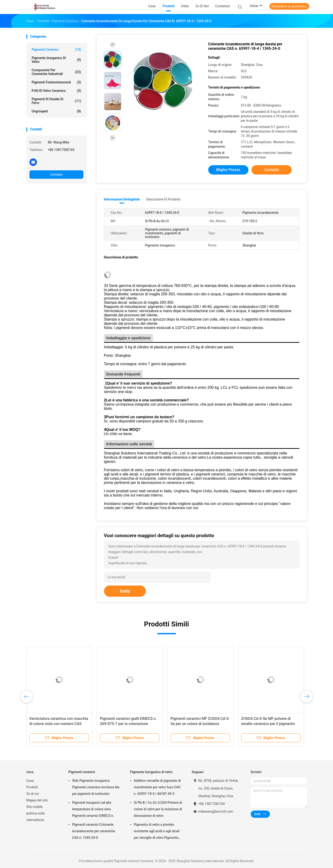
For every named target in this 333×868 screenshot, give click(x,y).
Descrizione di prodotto (163, 199)
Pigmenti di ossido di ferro (56, 101)
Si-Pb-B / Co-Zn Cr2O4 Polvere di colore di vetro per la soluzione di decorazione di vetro (158, 809)
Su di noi (33, 794)
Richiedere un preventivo (289, 6)
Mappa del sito (37, 800)
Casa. (30, 781)
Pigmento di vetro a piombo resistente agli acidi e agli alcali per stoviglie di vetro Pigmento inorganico (157, 832)
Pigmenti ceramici (56, 50)
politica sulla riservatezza (36, 817)
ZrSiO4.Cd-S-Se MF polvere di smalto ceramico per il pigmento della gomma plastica (268, 724)
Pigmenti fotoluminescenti (56, 82)
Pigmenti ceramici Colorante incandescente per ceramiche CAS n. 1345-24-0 (94, 831)
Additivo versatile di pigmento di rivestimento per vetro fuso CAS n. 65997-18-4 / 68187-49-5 (157, 787)
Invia (125, 591)
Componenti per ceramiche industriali (56, 72)
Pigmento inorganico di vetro (56, 60)
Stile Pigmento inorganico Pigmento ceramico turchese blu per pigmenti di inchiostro (96, 787)
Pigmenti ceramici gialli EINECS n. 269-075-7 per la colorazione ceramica (128, 724)
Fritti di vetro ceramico (56, 91)
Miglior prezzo (228, 170)
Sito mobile (35, 807)
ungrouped (56, 111)
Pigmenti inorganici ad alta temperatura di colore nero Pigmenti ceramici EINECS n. (93, 809)
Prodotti (32, 787)
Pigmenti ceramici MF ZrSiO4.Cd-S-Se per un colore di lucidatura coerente (200, 724)
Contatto (56, 175)
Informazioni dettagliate (122, 199)
